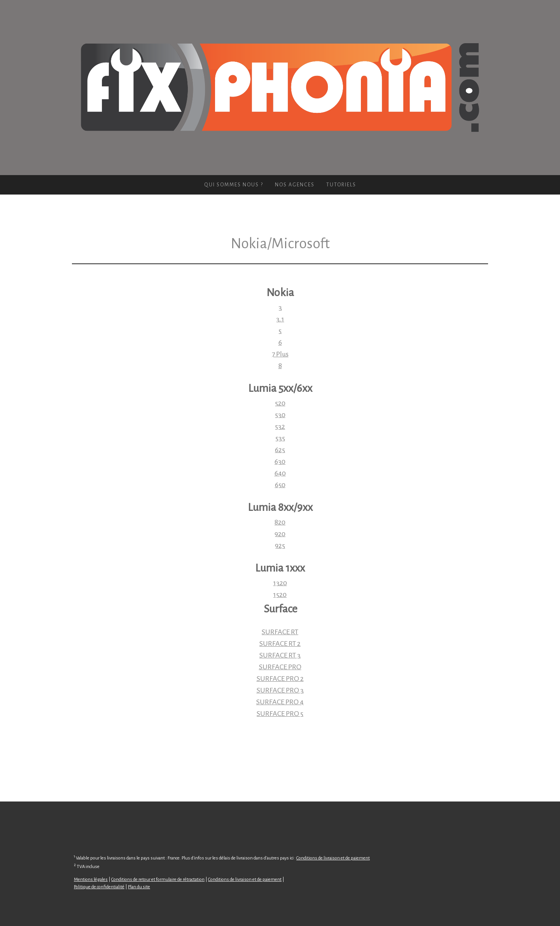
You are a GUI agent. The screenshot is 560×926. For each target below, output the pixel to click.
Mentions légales (91, 880)
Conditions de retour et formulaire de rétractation (158, 880)
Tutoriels (341, 185)
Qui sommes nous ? (234, 185)
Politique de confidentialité (99, 887)
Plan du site (139, 887)
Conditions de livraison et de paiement (333, 858)
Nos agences (295, 185)
